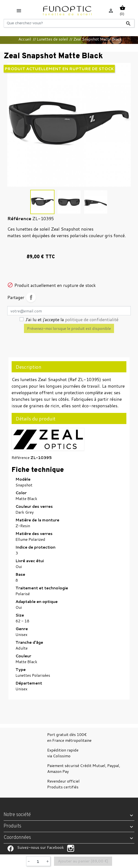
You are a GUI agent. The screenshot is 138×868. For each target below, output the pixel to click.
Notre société (17, 815)
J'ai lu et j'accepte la (72, 319)
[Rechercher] (69, 23)
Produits (12, 826)
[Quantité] (38, 861)
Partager (31, 297)
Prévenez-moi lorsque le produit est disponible (69, 328)
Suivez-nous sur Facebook (10, 848)
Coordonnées (17, 838)
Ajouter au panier (83, 861)
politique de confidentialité (92, 319)
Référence (21, 457)
